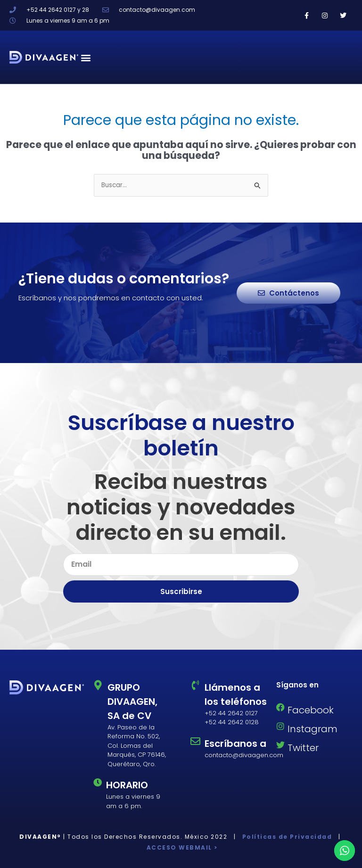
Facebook (311, 710)
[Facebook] (280, 707)
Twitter (303, 748)
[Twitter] (280, 745)
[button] (86, 57)
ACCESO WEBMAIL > (181, 847)
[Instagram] (280, 726)
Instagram (313, 729)
